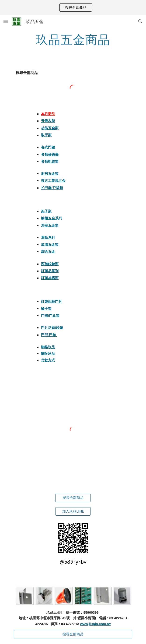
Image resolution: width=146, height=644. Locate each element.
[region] (73, 7)
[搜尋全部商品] (73, 498)
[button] (6, 21)
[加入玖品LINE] (73, 511)
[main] (73, 39)
